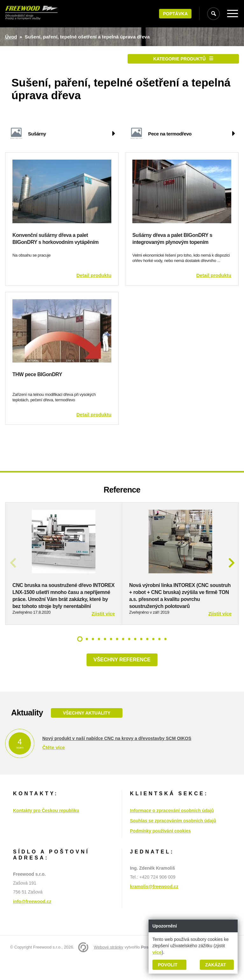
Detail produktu (94, 275)
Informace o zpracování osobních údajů (172, 832)
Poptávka (175, 14)
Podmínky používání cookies (160, 852)
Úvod (11, 37)
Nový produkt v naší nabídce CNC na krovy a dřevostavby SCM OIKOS (117, 759)
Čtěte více (54, 768)
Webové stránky (109, 968)
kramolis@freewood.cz (154, 908)
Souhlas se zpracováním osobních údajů (173, 842)
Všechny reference (122, 681)
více (157, 952)
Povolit (167, 965)
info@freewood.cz (32, 922)
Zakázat (216, 965)
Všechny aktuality (87, 734)
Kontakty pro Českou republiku (46, 832)
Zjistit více (103, 635)
